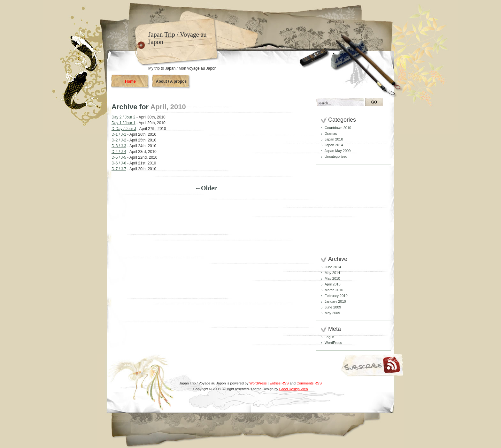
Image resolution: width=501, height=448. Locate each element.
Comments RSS (309, 383)
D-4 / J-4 (119, 152)
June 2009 (333, 307)
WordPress (333, 343)
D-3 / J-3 (119, 146)
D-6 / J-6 (119, 163)
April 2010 (333, 284)
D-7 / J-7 (119, 169)
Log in (329, 337)
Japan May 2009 (338, 151)
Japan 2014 (334, 145)
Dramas (331, 133)
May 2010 (332, 278)
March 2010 (334, 290)
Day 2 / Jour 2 (123, 117)
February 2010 (336, 296)
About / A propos (171, 81)
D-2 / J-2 (119, 140)
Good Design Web (294, 389)
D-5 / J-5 (119, 157)
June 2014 (333, 267)
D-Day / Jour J (124, 129)
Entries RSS (279, 383)
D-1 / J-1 (119, 134)
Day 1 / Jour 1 (123, 123)
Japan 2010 (334, 139)
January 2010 (335, 301)
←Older (206, 188)
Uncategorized (336, 156)
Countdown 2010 (338, 128)
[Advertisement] (340, 208)
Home (130, 81)
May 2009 (332, 313)
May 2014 (332, 273)
